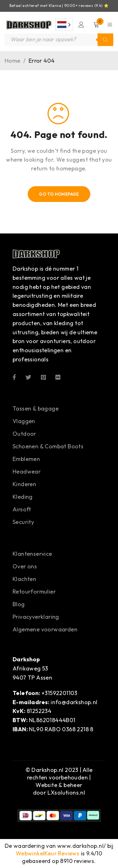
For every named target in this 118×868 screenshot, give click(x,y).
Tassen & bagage (36, 408)
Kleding (23, 497)
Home (13, 61)
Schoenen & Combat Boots (48, 446)
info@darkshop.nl (74, 702)
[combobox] (64, 25)
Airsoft (22, 509)
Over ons (25, 566)
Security (23, 522)
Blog (19, 604)
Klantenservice (32, 554)
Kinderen (24, 484)
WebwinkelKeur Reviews (48, 853)
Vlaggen (24, 421)
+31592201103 (59, 693)
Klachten (24, 579)
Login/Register (81, 25)
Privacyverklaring (36, 617)
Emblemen (26, 459)
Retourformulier (34, 592)
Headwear (27, 471)
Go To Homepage (59, 194)
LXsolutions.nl (66, 793)
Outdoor (24, 434)
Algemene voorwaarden (45, 629)
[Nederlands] (64, 25)
